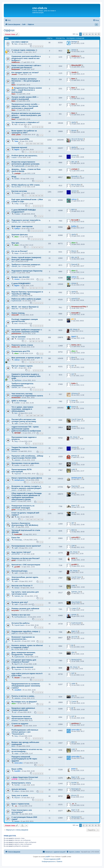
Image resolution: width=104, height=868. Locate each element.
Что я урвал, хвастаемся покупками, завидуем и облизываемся (22, 409)
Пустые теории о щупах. (22, 366)
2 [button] (84, 34)
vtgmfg (74, 122)
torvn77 (14, 501)
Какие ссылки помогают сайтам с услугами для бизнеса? (26, 66)
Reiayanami (16, 69)
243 (31, 416)
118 (38, 519)
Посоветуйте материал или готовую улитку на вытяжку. (24, 420)
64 (39, 196)
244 (35, 416)
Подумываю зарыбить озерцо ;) (26, 631)
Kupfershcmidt (19, 166)
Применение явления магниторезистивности (22, 718)
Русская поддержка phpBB (52, 859)
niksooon (74, 795)
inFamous (75, 393)
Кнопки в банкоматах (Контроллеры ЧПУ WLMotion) (25, 524)
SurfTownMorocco (20, 617)
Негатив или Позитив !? (22, 586)
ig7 (15, 712)
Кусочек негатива (19, 191)
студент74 (75, 608)
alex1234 (17, 641)
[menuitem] (8, 20)
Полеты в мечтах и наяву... (23, 696)
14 (30, 288)
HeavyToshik (76, 602)
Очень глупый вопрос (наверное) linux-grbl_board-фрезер (26, 258)
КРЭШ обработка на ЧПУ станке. (26, 185)
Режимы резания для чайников (25, 609)
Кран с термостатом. (21, 804)
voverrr (14, 490)
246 (42, 416)
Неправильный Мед (79, 307)
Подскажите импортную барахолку (27, 271)
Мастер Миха (16, 187)
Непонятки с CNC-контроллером (26, 565)
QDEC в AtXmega (19, 401)
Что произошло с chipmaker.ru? (25, 122)
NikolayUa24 (76, 660)
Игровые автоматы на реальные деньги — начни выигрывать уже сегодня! (26, 115)
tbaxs (13, 85)
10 (42, 127)
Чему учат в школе (20, 795)
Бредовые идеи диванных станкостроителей (23, 709)
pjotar (14, 510)
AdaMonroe (16, 62)
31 (36, 341)
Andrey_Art (16, 347)
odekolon (17, 460)
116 (31, 519)
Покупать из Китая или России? (26, 558)
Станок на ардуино (20, 724)
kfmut (73, 357)
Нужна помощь (18, 313)
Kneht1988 (18, 534)
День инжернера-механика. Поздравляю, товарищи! (24, 654)
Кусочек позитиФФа (20, 139)
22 (42, 152)
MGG (73, 210)
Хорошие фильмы (20, 235)
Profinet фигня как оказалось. (25, 156)
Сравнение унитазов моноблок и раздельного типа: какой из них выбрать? (26, 58)
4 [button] (90, 34)
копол (13, 273)
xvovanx (74, 155)
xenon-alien (75, 730)
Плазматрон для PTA (21, 351)
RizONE (17, 785)
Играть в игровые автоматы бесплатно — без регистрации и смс (26, 81)
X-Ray (16, 204)
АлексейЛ (15, 315)
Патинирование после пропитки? (26, 546)
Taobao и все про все (21, 615)
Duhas (74, 401)
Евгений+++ (75, 176)
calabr (73, 683)
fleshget (74, 42)
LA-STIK (14, 779)
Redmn (74, 407)
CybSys (17, 229)
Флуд (14, 177)
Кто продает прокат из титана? (25, 73)
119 (42, 519)
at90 (72, 319)
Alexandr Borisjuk (77, 139)
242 (27, 416)
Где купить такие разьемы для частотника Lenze (25, 593)
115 (27, 519)
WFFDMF (18, 433)
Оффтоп (9, 30)
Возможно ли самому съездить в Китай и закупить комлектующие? (27, 487)
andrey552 (75, 537)
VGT (73, 366)
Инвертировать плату (21, 783)
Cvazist (14, 157)
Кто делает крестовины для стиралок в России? (24, 661)
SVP (73, 673)
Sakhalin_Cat (16, 222)
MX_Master (18, 52)
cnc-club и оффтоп (20, 42)
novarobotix (21, 339)
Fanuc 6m (16, 538)
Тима (16, 141)
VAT (16, 368)
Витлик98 (75, 220)
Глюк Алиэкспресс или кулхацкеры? (22, 811)
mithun (17, 791)
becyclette (15, 610)
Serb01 (17, 179)
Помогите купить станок (22, 345)
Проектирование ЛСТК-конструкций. (22, 470)
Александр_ (18, 540)
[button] (99, 34)
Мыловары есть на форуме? (24, 702)
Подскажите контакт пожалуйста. (26, 220)
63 (36, 196)
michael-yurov (19, 480)
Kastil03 (17, 771)
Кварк (16, 253)
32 (39, 341)
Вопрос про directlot (20, 277)
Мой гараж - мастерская (22, 226)
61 (30, 196)
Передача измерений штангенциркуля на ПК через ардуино (24, 759)
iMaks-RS (15, 309)
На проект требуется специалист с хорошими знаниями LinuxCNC (27, 331)
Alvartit (17, 678)
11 (42, 247)
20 (36, 152)
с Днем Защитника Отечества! (25, 777)
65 (42, 196)
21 (39, 152)
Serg (16, 441)
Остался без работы (21, 623)
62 (33, 196)
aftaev (17, 237)
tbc (18, 517)
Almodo (74, 130)
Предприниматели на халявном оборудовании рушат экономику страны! (26, 686)
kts (12, 649)
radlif (16, 424)
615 (38, 144)
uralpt (73, 469)
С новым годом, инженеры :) (24, 50)
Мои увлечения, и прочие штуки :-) (27, 358)
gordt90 (17, 567)
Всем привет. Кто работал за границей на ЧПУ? (24, 132)
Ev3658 (17, 403)
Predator (17, 193)
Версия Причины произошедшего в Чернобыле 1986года (27, 293)
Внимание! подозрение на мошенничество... (23, 638)
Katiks (74, 383)
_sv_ (16, 806)
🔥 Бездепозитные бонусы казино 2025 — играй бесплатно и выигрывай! (27, 90)
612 (27, 144)
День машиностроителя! (22, 667)
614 (35, 144)
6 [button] (96, 34)
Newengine (75, 789)
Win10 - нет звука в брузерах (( (25, 307)
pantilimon (18, 726)
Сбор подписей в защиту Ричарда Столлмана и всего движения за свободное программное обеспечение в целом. (27, 496)
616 (42, 144)
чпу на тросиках (19, 337)
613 (31, 144)
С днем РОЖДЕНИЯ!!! (21, 283)
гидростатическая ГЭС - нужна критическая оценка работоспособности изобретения (26, 429)
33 (42, 341)
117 (35, 519)
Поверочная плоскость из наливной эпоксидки (23, 507)
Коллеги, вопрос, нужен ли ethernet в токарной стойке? (27, 646)
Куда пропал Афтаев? (21, 552)
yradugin (17, 173)
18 (30, 152)
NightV (17, 150)
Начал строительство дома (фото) (27, 478)
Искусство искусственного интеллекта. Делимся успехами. (26, 163)
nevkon (17, 279)
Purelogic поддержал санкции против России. (25, 320)
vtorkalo (74, 615)
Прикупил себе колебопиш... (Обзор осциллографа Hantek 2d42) (27, 457)
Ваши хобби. (17, 769)
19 (33, 152)
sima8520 (18, 690)
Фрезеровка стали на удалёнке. (25, 463)
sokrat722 (75, 299)
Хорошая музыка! (19, 147)
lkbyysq (74, 251)
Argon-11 (74, 505)
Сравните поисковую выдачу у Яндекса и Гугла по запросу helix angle (26, 376)
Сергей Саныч (76, 419)
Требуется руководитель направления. (22, 385)
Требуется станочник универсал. (26, 265)
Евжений (74, 264)
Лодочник (18, 474)
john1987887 (16, 554)
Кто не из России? (20, 251)
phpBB (47, 857)
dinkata (74, 50)
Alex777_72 (18, 664)
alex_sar (74, 162)
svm (73, 374)
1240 (73, 546)
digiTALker (18, 380)
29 (30, 341)
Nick (16, 44)
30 (33, 341)
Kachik (74, 427)
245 (38, 416)
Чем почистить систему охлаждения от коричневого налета (27, 395)
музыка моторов (19, 789)
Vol (13, 261)
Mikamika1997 (76, 65)
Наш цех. (15, 243)
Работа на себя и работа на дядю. (26, 299)
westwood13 (16, 398)
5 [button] (93, 34)
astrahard (15, 296)
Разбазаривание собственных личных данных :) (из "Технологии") (25, 732)
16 (36, 288)
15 (33, 288)
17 (39, 288)
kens (16, 323)
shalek (73, 769)
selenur (74, 199)
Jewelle (14, 74)
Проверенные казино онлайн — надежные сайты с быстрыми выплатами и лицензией (26, 106)
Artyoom (17, 798)
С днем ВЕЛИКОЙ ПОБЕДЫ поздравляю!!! (24, 211)
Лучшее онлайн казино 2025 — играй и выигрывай (25, 98)
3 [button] (87, 34)
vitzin (73, 652)
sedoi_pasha (16, 135)
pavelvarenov (16, 334)
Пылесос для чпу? (20, 602)
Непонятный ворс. (20, 571)
